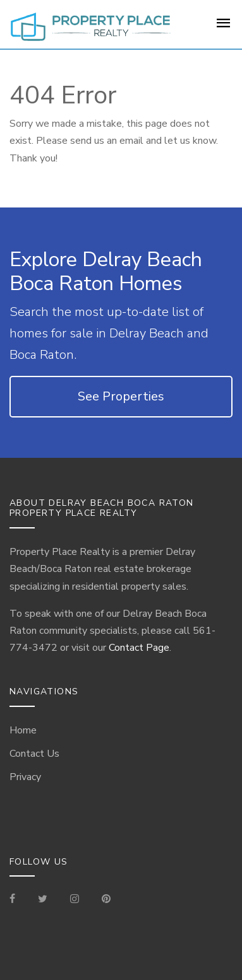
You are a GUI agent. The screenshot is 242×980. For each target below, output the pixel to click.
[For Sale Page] (224, 27)
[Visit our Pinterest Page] (106, 900)
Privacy (25, 777)
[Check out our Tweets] (43, 900)
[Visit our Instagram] (75, 900)
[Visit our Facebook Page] (17, 900)
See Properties (121, 396)
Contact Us (34, 754)
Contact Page (139, 648)
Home (23, 730)
